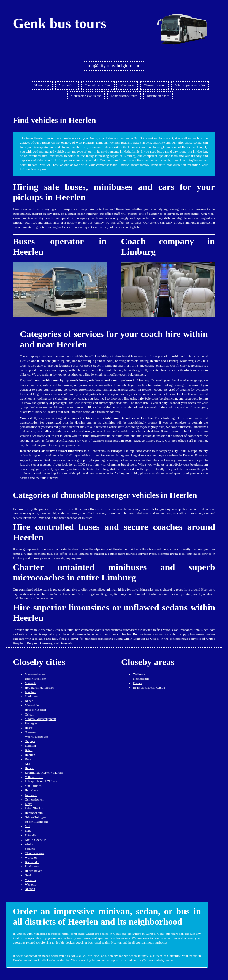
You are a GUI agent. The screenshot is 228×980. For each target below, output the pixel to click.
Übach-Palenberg (36, 822)
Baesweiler (32, 862)
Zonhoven (31, 696)
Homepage (42, 85)
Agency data (67, 85)
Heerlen (30, 755)
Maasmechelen (35, 674)
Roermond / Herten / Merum (44, 772)
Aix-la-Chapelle (35, 840)
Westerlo (30, 884)
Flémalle (30, 835)
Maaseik (30, 683)
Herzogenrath (34, 813)
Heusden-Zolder (35, 710)
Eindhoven (32, 866)
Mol (27, 826)
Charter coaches (154, 85)
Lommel (30, 745)
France (137, 683)
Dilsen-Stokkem (35, 679)
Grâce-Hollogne (35, 817)
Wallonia (139, 674)
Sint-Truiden (33, 786)
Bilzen (29, 701)
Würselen (31, 857)
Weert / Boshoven (37, 737)
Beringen (31, 723)
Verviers (30, 880)
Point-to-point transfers (190, 85)
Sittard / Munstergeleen (40, 719)
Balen (28, 750)
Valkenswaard (34, 777)
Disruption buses (158, 96)
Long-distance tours (124, 96)
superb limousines (104, 634)
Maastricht (32, 705)
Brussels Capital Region (149, 687)
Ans (27, 764)
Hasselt (30, 728)
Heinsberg (31, 790)
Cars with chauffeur (98, 85)
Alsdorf (30, 844)
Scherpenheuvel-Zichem (41, 781)
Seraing (30, 849)
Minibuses (127, 85)
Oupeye (30, 741)
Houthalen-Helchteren (39, 687)
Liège (28, 804)
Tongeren (31, 732)
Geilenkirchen (34, 799)
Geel (28, 875)
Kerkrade (31, 795)
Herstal (29, 768)
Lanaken (30, 692)
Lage (28, 830)
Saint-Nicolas (34, 808)
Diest (28, 759)
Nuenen (30, 889)
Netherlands (141, 679)
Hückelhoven (34, 871)
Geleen (29, 714)
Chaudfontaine (34, 853)
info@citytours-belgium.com (114, 66)
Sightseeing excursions (86, 96)
